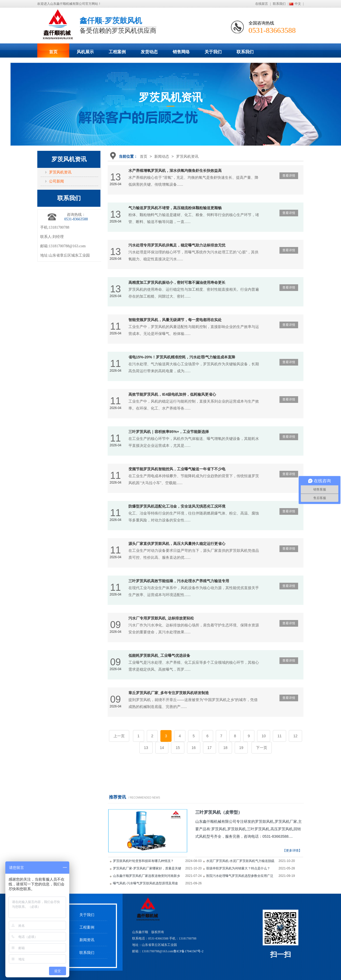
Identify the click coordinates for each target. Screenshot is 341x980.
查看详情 (289, 176)
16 (194, 748)
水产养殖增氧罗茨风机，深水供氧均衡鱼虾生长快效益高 (175, 171)
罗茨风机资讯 (187, 156)
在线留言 (262, 4)
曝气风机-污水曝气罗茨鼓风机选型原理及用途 (145, 883)
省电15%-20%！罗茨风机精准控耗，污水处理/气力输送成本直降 (182, 357)
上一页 (119, 736)
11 (279, 736)
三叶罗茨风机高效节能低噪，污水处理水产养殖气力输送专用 (179, 581)
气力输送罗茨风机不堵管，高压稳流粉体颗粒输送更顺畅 (175, 208)
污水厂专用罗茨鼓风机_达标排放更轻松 (161, 618)
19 (241, 748)
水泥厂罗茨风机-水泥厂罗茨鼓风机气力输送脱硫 (240, 861)
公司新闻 (56, 181)
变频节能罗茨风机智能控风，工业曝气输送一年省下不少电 (177, 469)
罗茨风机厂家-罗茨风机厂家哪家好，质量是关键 (147, 868)
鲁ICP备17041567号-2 (188, 951)
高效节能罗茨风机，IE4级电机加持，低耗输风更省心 (172, 394)
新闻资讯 (87, 940)
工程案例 (117, 52)
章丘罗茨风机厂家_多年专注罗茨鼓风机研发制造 (169, 693)
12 (295, 736)
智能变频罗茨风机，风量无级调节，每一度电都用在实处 (175, 320)
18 (225, 748)
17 (210, 748)
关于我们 (213, 52)
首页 (53, 52)
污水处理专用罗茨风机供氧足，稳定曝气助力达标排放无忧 (177, 245)
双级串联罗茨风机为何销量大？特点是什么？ (238, 868)
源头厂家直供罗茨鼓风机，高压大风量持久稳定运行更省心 (177, 544)
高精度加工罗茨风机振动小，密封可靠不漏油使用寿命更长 (177, 282)
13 (146, 748)
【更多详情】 (292, 851)
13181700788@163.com (67, 246)
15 (178, 748)
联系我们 (279, 4)
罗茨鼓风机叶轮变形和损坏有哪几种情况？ (143, 861)
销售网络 (181, 52)
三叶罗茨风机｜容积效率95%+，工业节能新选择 (169, 432)
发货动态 (149, 52)
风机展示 (85, 52)
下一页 (262, 748)
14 (162, 748)
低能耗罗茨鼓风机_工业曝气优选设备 (159, 655)
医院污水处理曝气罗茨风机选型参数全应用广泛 (240, 876)
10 (264, 736)
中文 (298, 4)
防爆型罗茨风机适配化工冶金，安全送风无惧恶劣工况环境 (177, 506)
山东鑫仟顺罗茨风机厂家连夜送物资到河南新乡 (147, 876)
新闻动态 (162, 156)
